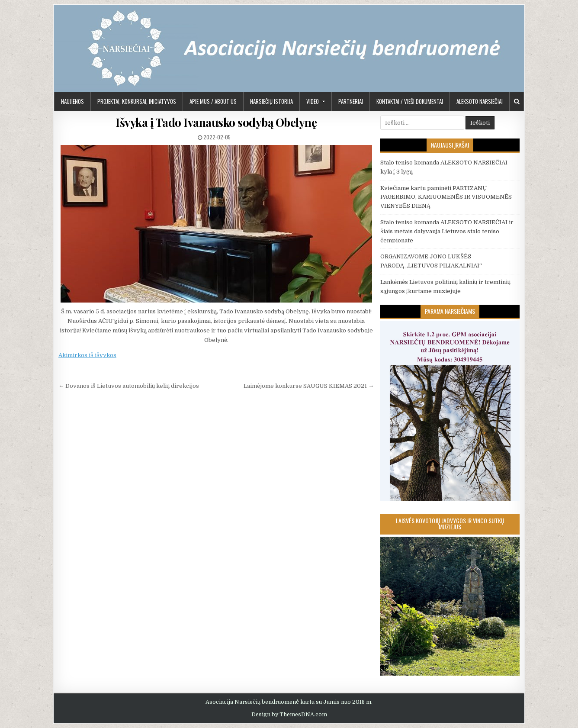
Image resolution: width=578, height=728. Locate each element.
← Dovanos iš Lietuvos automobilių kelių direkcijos (129, 386)
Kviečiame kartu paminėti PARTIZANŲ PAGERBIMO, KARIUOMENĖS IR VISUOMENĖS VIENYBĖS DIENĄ (446, 197)
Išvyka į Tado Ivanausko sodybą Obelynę (216, 122)
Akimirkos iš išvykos (87, 355)
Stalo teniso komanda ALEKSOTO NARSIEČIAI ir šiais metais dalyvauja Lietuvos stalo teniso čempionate (447, 231)
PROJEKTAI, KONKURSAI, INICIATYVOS (137, 101)
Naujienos (72, 101)
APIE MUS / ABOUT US (213, 101)
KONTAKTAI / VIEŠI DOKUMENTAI (410, 101)
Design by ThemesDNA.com (289, 715)
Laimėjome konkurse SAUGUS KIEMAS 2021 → (309, 386)
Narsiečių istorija (271, 101)
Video (313, 101)
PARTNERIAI (351, 101)
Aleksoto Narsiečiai (480, 101)
